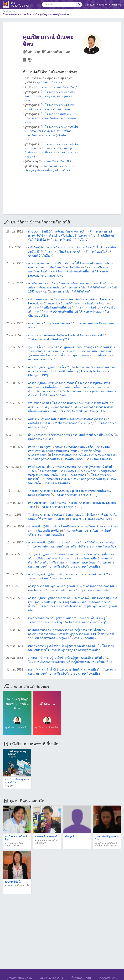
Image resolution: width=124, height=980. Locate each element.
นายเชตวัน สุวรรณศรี (46, 837)
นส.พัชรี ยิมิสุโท (13, 882)
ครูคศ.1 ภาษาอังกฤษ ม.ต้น (17, 885)
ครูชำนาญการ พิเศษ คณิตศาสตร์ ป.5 (14, 844)
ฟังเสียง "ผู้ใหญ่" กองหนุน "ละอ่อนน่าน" (17, 704)
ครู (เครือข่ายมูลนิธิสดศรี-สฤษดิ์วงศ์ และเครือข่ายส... (107, 844)
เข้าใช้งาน (116, 5)
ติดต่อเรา (103, 5)
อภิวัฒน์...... (47, 704)
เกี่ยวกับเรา (90, 5)
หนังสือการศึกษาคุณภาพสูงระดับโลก (17, 781)
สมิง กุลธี (69, 837)
